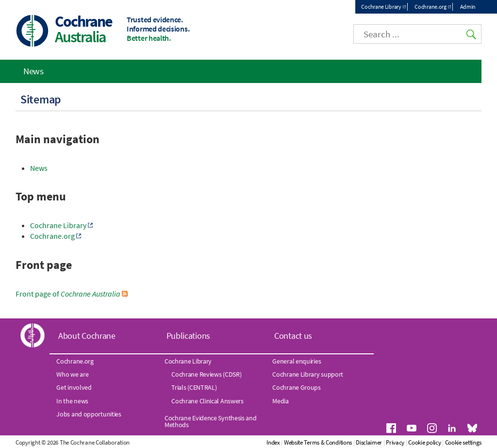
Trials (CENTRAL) (194, 387)
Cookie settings (464, 442)
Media (281, 401)
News (39, 168)
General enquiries (297, 361)
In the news (72, 401)
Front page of (68, 294)
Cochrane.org (430, 7)
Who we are (72, 374)
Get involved (74, 387)
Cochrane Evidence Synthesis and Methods (211, 421)
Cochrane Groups (297, 387)
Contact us (293, 336)
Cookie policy (424, 442)
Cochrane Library (381, 7)
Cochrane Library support (308, 374)
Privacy (395, 442)
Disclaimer (369, 442)
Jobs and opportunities (89, 414)
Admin (468, 7)
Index (273, 442)
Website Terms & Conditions (318, 442)
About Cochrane (87, 336)
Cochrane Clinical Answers (207, 401)
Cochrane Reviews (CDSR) (206, 374)
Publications (188, 336)
